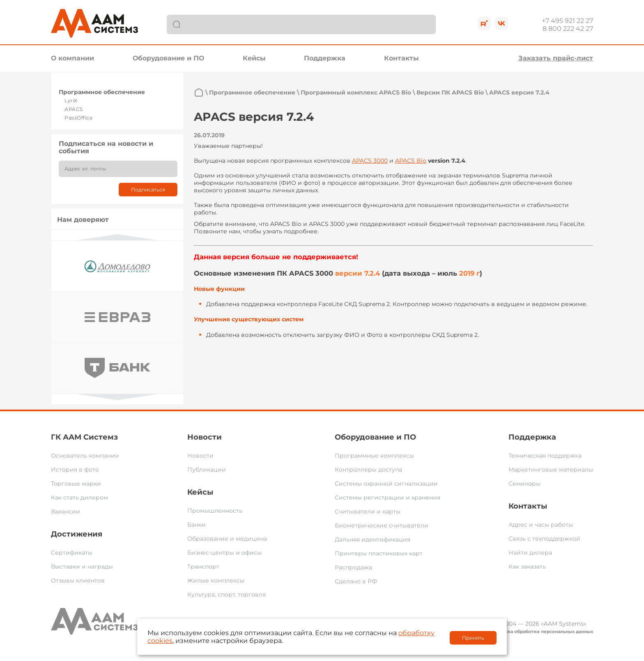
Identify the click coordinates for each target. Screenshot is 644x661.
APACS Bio (411, 161)
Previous (117, 237)
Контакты (401, 58)
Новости (205, 437)
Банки (197, 525)
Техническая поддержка (545, 456)
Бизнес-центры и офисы (224, 553)
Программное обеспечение (102, 92)
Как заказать (527, 567)
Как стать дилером (79, 497)
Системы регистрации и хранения (388, 497)
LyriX (71, 100)
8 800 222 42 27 (568, 29)
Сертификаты (72, 553)
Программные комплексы (374, 456)
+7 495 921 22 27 (567, 21)
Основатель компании (85, 456)
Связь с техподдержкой (544, 539)
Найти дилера (530, 553)
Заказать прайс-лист (556, 58)
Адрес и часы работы (541, 525)
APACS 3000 (370, 161)
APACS (74, 109)
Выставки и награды (82, 567)
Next (117, 397)
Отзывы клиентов (78, 580)
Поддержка (325, 58)
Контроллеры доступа (368, 470)
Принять (473, 638)
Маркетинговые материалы (551, 470)
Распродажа (353, 567)
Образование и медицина (227, 539)
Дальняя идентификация (373, 539)
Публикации (207, 470)
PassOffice (78, 118)
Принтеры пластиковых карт (379, 553)
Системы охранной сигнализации (386, 484)
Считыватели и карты (368, 511)
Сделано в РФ (356, 581)
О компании (72, 58)
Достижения (77, 534)
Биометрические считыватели (382, 525)
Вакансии (66, 511)
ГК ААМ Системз (84, 437)
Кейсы (254, 58)
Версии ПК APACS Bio (450, 92)
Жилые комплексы (216, 580)
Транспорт (203, 567)
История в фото (75, 470)
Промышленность (215, 511)
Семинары (524, 484)
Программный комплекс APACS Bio (356, 92)
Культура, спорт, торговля (227, 594)
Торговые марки (76, 484)
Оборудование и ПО (168, 58)
